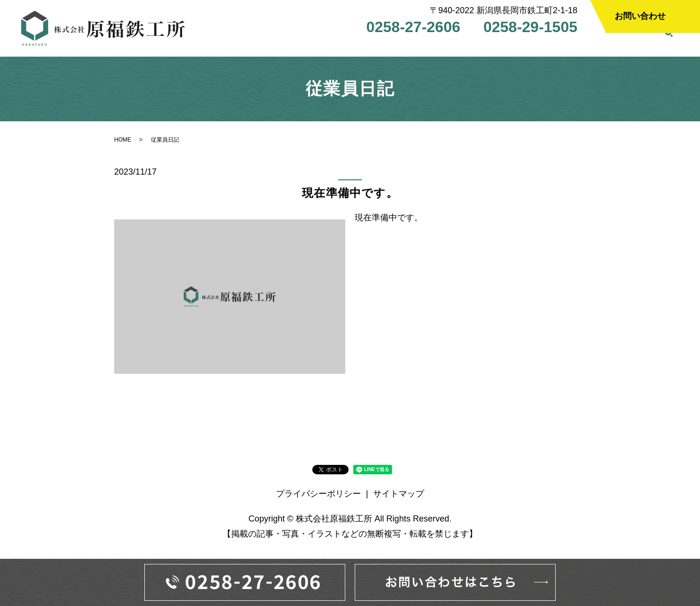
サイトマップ (399, 497)
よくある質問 (484, 45)
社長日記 (583, 45)
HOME (296, 45)
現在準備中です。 (350, 197)
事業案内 (385, 45)
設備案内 (431, 45)
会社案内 (339, 45)
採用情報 (537, 45)
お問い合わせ (640, 16)
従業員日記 (633, 45)
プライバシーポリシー (318, 497)
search (669, 46)
